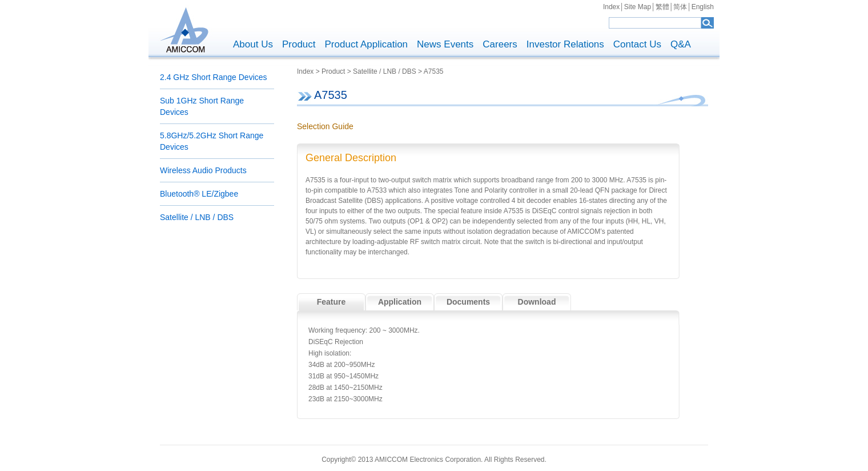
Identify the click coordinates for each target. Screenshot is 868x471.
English (703, 7)
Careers (500, 44)
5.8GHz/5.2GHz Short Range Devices (212, 141)
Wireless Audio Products (203, 170)
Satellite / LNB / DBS (197, 217)
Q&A (681, 44)
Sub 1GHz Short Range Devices (202, 106)
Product (299, 44)
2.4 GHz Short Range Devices (214, 77)
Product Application (367, 44)
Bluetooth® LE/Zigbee (199, 194)
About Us (253, 44)
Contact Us (637, 44)
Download (537, 302)
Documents (468, 302)
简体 (680, 7)
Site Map (638, 7)
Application (400, 302)
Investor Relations (565, 44)
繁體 (662, 7)
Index (611, 7)
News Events (445, 44)
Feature (331, 302)
